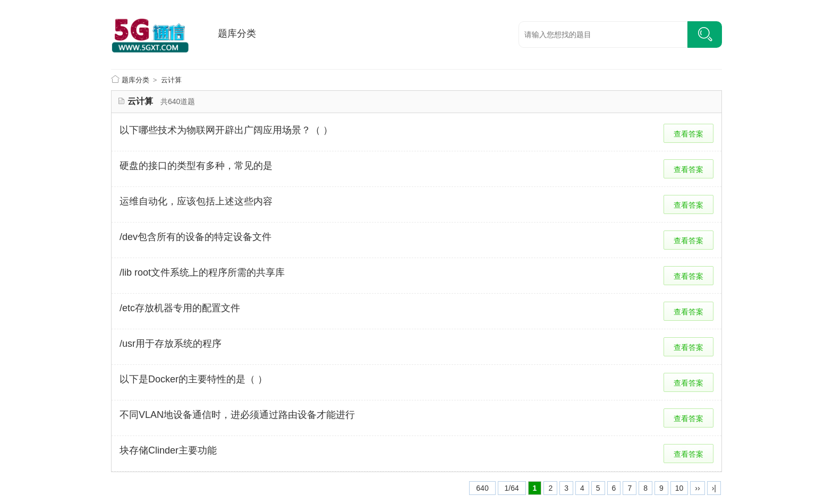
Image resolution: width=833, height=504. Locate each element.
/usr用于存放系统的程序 (171, 344)
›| (714, 488)
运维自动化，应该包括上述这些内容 (196, 201)
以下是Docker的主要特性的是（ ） (193, 379)
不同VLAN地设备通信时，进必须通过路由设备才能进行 (237, 415)
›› (697, 488)
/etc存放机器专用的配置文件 (180, 308)
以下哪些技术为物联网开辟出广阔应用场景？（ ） (226, 130)
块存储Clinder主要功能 (168, 450)
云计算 (171, 80)
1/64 (512, 488)
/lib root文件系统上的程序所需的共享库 (202, 272)
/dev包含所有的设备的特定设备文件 (195, 237)
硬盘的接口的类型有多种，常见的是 (196, 166)
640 (482, 488)
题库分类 (237, 33)
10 (679, 488)
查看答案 (688, 134)
